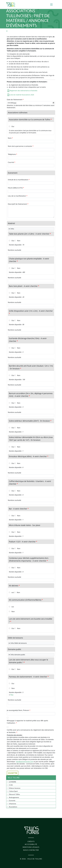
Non (19, 241)
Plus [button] (12, 695)
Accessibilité (31, 844)
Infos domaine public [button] (18, 655)
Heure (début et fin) (15, 188)
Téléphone (12, 154)
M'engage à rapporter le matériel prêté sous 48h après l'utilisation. (27, 722)
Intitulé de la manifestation (18, 180)
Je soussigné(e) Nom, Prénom (18, 710)
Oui (13, 126)
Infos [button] (12, 229)
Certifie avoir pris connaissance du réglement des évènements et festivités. (30, 731)
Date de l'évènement (15, 100)
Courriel (11, 162)
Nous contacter (31, 850)
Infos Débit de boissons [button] (19, 643)
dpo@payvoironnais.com (25, 762)
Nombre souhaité (14, 250)
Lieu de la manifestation (17, 196)
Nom (10, 138)
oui (13, 592)
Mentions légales (31, 847)
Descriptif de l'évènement (17, 204)
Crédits (31, 842)
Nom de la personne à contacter (20, 146)
